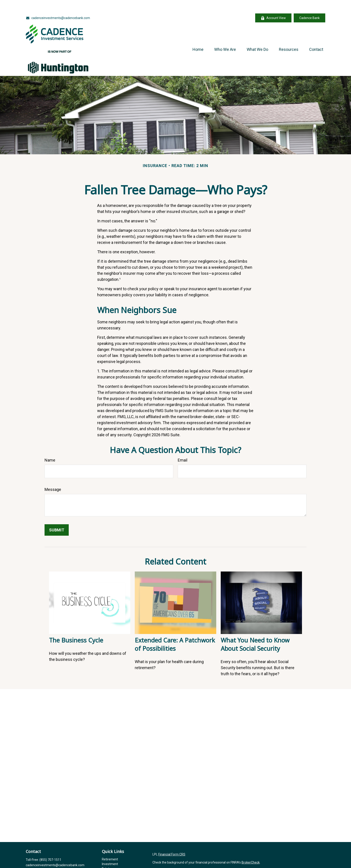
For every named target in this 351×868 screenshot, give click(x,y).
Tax (104, 865)
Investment (110, 851)
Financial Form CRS (172, 841)
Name (50, 447)
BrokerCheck (251, 849)
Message (53, 476)
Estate (106, 855)
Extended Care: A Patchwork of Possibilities (175, 631)
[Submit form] (57, 517)
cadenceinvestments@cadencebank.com (58, 4)
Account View (273, 5)
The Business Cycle (76, 627)
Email (183, 447)
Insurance (109, 860)
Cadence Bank (309, 4)
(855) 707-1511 (50, 846)
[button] (198, 36)
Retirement (110, 846)
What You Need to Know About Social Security (255, 631)
